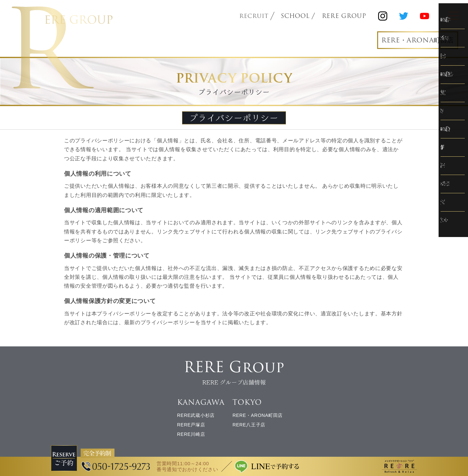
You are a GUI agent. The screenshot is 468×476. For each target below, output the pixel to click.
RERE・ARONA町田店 (414, 41)
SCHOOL (296, 16)
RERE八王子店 (249, 427)
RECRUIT (254, 16)
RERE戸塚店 (191, 427)
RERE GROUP (344, 16)
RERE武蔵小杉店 (196, 417)
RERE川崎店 (191, 436)
